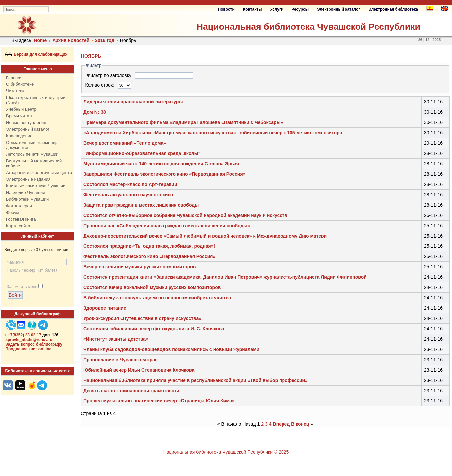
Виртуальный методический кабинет (34, 163)
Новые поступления (26, 123)
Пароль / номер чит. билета (32, 270)
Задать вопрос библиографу (34, 344)
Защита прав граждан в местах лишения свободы (141, 205)
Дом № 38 (95, 112)
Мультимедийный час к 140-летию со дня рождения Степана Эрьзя (161, 164)
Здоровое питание (105, 308)
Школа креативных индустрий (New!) (36, 100)
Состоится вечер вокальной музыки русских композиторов (152, 287)
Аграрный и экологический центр (39, 172)
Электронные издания (28, 179)
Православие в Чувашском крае (120, 360)
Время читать (20, 116)
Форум (13, 212)
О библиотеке (20, 84)
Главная (14, 78)
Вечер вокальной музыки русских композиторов (140, 267)
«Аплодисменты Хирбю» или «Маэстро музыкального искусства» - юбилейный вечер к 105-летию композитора (213, 133)
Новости (226, 9)
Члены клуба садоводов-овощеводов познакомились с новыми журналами (171, 349)
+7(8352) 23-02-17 (25, 335)
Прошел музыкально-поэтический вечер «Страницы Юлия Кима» (159, 401)
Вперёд (282, 424)
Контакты (252, 9)
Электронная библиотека (393, 9)
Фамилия (15, 262)
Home (40, 40)
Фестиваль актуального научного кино (128, 195)
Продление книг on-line (28, 349)
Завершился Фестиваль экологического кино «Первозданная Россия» (164, 174)
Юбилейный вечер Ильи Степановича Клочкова (139, 370)
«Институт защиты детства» (116, 339)
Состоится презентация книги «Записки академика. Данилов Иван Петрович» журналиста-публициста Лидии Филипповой (225, 277)
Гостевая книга (21, 219)
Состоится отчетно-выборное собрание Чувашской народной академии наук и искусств (185, 215)
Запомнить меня (22, 287)
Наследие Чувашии (25, 192)
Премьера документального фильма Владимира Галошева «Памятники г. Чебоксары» (183, 122)
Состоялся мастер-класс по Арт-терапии (130, 184)
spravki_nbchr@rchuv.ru (29, 340)
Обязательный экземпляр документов (32, 145)
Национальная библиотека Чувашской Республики (309, 27)
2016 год (105, 40)
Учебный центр (21, 109)
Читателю (16, 91)
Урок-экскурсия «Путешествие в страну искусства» (142, 318)
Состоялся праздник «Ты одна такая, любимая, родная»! (149, 246)
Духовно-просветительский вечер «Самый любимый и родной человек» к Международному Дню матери (205, 236)
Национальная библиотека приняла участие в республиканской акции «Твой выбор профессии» (196, 380)
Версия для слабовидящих (36, 54)
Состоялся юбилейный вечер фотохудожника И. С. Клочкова (154, 329)
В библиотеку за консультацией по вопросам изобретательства (157, 298)
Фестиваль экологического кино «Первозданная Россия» (149, 256)
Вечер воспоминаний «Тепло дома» (125, 143)
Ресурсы (300, 9)
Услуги (277, 9)
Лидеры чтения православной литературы (133, 102)
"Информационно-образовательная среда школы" (142, 153)
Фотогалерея (19, 206)
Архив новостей (71, 40)
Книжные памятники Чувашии (36, 186)
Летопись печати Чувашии (32, 154)
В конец (300, 424)
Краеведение (19, 136)
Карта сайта (18, 226)
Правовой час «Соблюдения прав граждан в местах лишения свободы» (167, 226)
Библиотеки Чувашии (27, 199)
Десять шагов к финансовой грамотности (131, 391)
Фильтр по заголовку (110, 75)
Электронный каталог (339, 9)
